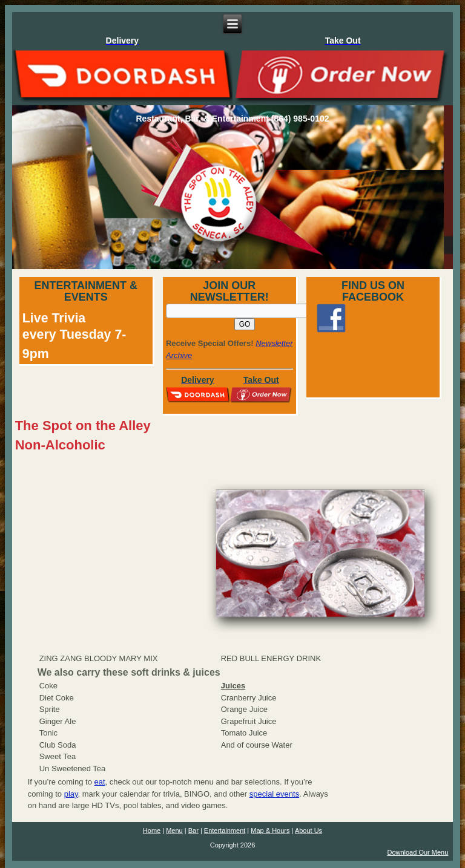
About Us (308, 830)
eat (100, 782)
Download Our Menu (417, 852)
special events (274, 794)
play (71, 794)
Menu (174, 830)
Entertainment (225, 830)
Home (152, 830)
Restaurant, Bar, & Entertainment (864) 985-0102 (232, 119)
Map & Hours (270, 830)
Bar (193, 830)
